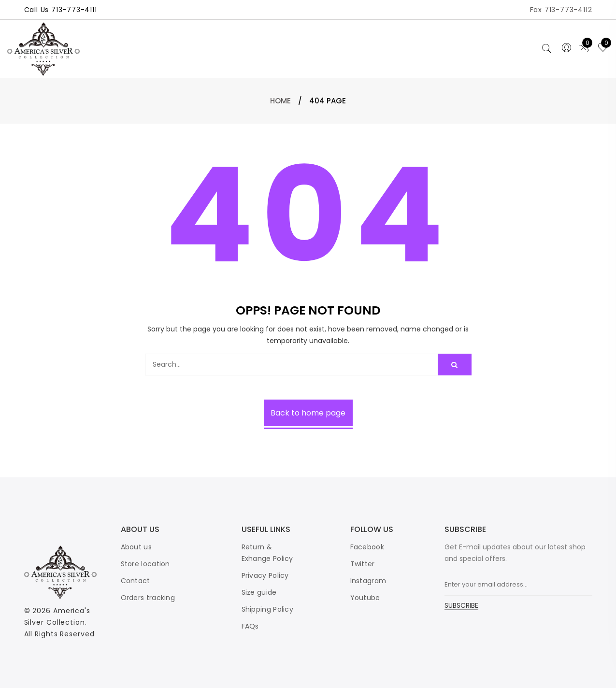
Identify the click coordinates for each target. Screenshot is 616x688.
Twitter (363, 564)
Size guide (259, 592)
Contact (136, 581)
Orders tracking (148, 598)
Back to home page (308, 413)
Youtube (365, 598)
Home (280, 101)
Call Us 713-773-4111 (61, 10)
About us (136, 547)
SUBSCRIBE (461, 606)
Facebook (367, 547)
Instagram (368, 581)
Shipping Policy (268, 609)
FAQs (250, 626)
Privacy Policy (265, 575)
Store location (145, 564)
